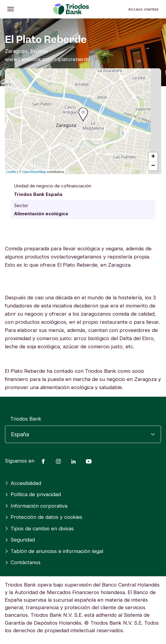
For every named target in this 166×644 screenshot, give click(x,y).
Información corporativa (36, 506)
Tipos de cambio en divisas (39, 529)
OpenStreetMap (34, 172)
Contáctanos (23, 562)
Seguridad (20, 540)
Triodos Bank (26, 419)
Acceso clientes (143, 9)
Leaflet (11, 172)
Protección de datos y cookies (44, 517)
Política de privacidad (33, 494)
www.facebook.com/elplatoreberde (47, 59)
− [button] (153, 166)
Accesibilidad (23, 483)
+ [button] (153, 157)
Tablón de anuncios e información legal (54, 551)
